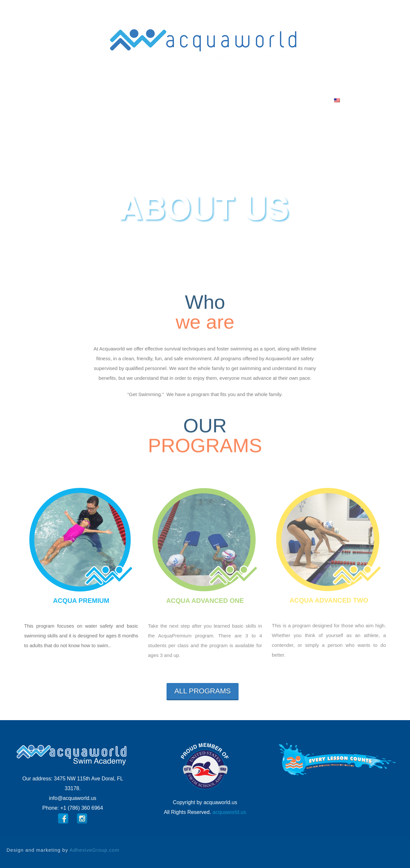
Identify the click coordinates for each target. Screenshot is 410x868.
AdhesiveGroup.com (94, 850)
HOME (80, 100)
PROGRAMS (155, 100)
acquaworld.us (229, 812)
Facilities (198, 100)
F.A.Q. (230, 100)
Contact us (267, 100)
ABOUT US (113, 100)
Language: (317, 100)
